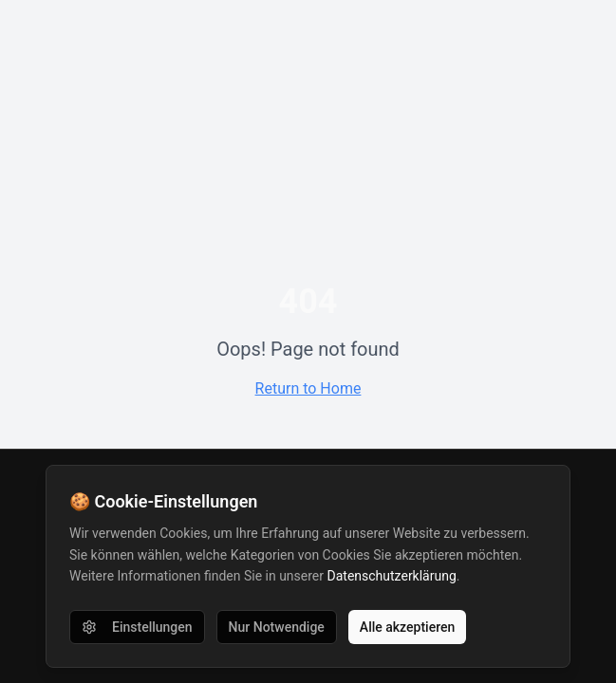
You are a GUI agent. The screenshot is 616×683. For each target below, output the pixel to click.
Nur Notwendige (277, 627)
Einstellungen (137, 627)
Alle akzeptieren (407, 627)
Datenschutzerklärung (392, 576)
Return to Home (308, 388)
